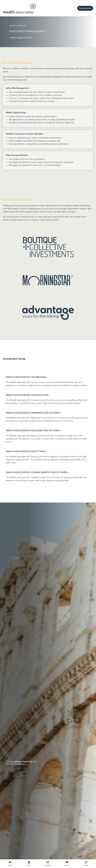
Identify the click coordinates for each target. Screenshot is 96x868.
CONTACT (86, 866)
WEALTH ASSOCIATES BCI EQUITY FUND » (26, 452)
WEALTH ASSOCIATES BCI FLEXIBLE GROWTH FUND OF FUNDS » (37, 472)
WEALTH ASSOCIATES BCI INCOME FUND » (27, 377)
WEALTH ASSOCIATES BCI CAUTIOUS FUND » (28, 395)
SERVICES (48, 866)
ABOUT (29, 866)
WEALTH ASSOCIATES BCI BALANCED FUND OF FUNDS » (33, 431)
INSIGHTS (67, 866)
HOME (10, 866)
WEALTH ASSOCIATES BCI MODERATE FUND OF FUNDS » (33, 413)
